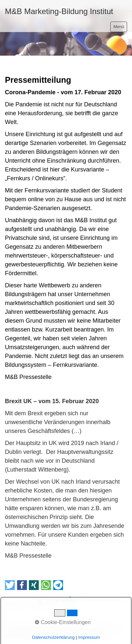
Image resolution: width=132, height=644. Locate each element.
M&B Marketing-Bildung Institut (59, 11)
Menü (119, 27)
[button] (10, 585)
